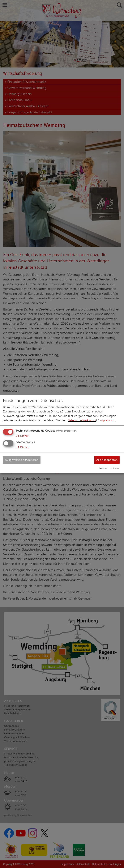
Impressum (107, 420)
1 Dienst (22, 436)
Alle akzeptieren (107, 460)
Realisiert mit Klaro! (109, 468)
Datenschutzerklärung (82, 420)
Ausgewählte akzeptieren (22, 460)
